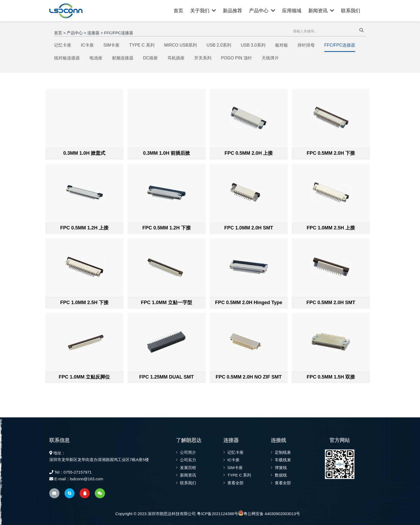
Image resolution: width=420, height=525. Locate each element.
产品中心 (75, 33)
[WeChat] (100, 493)
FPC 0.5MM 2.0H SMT (331, 303)
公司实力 (188, 460)
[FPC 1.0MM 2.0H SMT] (249, 193)
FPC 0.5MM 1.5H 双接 (331, 377)
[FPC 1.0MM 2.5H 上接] (331, 193)
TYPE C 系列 (239, 475)
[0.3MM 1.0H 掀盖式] (84, 118)
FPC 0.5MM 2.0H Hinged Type (249, 303)
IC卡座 (233, 460)
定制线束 (283, 452)
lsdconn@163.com (87, 479)
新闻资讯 (188, 475)
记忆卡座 (235, 452)
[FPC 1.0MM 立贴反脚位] (84, 342)
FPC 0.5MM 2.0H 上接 (249, 153)
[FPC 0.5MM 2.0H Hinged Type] (249, 267)
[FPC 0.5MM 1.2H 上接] (84, 193)
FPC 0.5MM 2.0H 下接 (331, 153)
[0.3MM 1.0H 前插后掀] (166, 118)
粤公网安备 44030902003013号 (269, 513)
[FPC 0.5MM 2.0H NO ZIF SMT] (249, 342)
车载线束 (283, 460)
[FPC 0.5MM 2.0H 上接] (249, 118)
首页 (58, 33)
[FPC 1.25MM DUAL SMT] (166, 342)
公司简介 (188, 452)
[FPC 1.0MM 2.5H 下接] (84, 267)
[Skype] (70, 493)
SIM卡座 (235, 468)
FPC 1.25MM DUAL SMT (167, 377)
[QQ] (85, 493)
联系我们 (188, 483)
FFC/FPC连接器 (118, 33)
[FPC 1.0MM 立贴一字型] (166, 267)
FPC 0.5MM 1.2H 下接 (167, 228)
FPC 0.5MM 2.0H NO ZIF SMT (249, 377)
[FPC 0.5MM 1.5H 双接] (331, 342)
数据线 (281, 475)
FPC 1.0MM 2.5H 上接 (331, 228)
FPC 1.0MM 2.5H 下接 (84, 303)
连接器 (93, 33)
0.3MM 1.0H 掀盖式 (84, 153)
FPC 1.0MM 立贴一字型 (166, 303)
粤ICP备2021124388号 (217, 514)
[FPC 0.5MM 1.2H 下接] (166, 193)
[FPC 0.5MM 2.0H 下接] (331, 118)
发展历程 (188, 468)
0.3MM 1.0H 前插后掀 (166, 153)
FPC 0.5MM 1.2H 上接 (84, 228)
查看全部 (235, 483)
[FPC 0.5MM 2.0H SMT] (331, 267)
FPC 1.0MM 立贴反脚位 (84, 377)
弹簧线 (281, 468)
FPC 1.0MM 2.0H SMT (249, 228)
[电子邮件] (54, 493)
